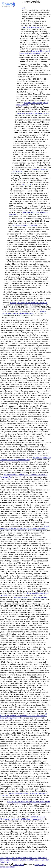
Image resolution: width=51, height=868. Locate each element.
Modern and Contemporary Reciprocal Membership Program (24, 104)
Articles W (4, 862)
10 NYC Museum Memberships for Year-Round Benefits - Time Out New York (23, 716)
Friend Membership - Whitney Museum (31, 597)
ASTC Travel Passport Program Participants (29, 802)
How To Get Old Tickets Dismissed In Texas (19, 858)
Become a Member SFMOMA (24, 225)
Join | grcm (26, 184)
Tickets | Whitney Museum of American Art (28, 303)
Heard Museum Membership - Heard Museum (23, 312)
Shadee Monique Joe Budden (36, 860)
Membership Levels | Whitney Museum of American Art (25, 459)
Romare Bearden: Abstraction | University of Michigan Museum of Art (23, 818)
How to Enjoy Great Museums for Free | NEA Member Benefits (25, 528)
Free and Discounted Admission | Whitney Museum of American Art (25, 52)
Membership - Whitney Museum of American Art (21, 27)
